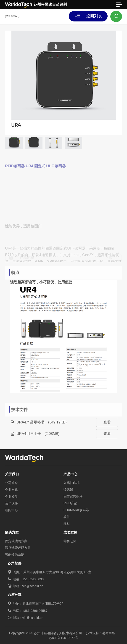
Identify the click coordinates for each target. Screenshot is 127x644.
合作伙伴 (11, 503)
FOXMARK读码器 (76, 510)
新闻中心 (11, 510)
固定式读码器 (73, 497)
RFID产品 (70, 503)
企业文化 (11, 490)
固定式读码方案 (16, 541)
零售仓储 (70, 541)
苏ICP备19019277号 (63, 638)
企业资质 (11, 497)
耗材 (67, 524)
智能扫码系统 (15, 555)
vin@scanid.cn (33, 586)
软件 (67, 517)
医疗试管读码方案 (18, 548)
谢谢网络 (108, 633)
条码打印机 (71, 483)
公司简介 (11, 483)
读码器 (68, 490)
